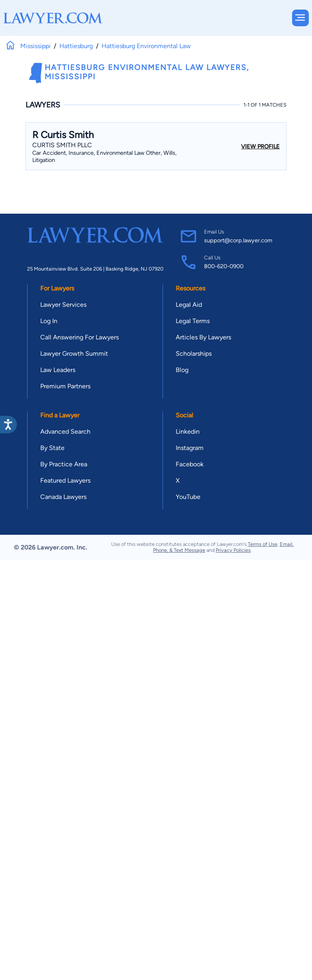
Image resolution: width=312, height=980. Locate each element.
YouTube (188, 497)
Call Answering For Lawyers (79, 337)
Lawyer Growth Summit (74, 354)
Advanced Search (65, 432)
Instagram (190, 448)
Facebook (190, 464)
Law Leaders (58, 370)
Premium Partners (65, 386)
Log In (49, 321)
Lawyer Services (63, 305)
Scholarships (194, 354)
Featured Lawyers (65, 480)
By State (52, 448)
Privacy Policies (233, 550)
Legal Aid (189, 305)
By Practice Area (64, 464)
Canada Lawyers (63, 497)
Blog (182, 370)
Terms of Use (263, 544)
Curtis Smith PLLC (62, 145)
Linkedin (188, 432)
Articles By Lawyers (203, 337)
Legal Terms (193, 321)
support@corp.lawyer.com (238, 240)
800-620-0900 (224, 266)
